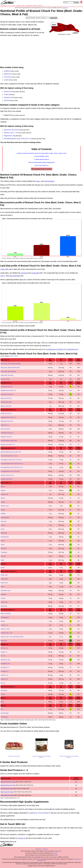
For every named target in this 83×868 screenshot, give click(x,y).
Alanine (3, 486)
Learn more (65, 8)
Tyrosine (3, 556)
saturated (24, 273)
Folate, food (4, 579)
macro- (38, 181)
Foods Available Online (41, 156)
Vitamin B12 (4, 602)
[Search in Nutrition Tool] (38, 18)
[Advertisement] (41, 52)
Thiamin (3, 598)
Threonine (7, 77)
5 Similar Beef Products (41, 159)
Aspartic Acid (4, 494)
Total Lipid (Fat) (5, 379)
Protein (6, 94)
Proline (3, 541)
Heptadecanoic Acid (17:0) (8, 390)
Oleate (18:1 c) (5, 425)
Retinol (3, 621)
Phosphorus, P (5, 667)
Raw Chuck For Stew (7, 789)
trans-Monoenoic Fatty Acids (9, 441)
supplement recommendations (40, 813)
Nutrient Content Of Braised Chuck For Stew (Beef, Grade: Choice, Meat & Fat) (41, 153)
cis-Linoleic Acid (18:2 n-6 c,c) (9, 456)
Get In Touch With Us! (41, 165)
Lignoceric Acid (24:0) (12, 130)
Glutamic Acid (9, 97)
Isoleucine (4, 521)
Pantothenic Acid (5, 590)
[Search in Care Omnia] (69, 2)
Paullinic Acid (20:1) (6, 437)
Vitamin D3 (8, 92)
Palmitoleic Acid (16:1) (7, 433)
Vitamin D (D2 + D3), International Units (12, 637)
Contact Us (21, 838)
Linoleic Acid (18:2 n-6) (7, 475)
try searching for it (72, 349)
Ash (2, 709)
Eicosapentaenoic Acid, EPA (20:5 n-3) (12, 467)
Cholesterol (4, 690)
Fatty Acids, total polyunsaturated (10, 368)
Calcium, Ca (4, 648)
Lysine (6, 80)
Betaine (3, 498)
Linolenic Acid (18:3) (6, 479)
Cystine (3, 502)
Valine (2, 560)
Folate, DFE (4, 575)
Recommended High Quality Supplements (41, 162)
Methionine (8, 74)
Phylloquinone (5, 617)
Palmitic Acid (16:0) (6, 402)
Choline (3, 694)
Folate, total (4, 583)
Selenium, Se (5, 675)
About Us (45, 849)
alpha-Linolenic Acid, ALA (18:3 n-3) (11, 452)
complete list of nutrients (55, 349)
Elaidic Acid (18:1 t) (6, 413)
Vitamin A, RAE (5, 629)
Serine (3, 545)
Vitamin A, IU (4, 625)
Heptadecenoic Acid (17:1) (8, 417)
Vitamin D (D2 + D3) (11, 133)
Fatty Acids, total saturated (8, 371)
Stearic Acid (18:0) (6, 406)
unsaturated (35, 273)
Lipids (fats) (4, 269)
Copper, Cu (4, 652)
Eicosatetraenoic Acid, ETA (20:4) (10, 471)
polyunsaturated (15, 276)
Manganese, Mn (5, 664)
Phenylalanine (5, 537)
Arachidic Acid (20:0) (7, 387)
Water (2, 702)
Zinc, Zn (3, 683)
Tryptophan (4, 552)
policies (60, 851)
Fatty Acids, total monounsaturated (11, 364)
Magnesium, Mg (10, 136)
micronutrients (49, 181)
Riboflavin (4, 594)
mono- (3, 276)
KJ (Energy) (4, 717)
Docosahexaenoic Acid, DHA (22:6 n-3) (18, 139)
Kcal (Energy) (5, 713)
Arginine (3, 490)
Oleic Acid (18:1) (5, 429)
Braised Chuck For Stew (8, 782)
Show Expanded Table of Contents (41, 169)
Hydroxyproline (5, 517)
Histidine (7, 71)
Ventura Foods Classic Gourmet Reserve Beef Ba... (69, 757)
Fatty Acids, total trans (7, 375)
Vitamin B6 (4, 606)
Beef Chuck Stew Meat (14, 756)
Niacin (3, 587)
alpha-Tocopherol (6, 613)
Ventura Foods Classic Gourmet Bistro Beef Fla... (41, 757)
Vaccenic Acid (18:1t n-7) (8, 444)
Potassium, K (4, 671)
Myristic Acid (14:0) (6, 398)
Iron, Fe (3, 656)
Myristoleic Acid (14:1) (7, 421)
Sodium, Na (4, 679)
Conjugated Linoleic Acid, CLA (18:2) (11, 460)
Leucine (3, 525)
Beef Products (14, 356)
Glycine (6, 100)
